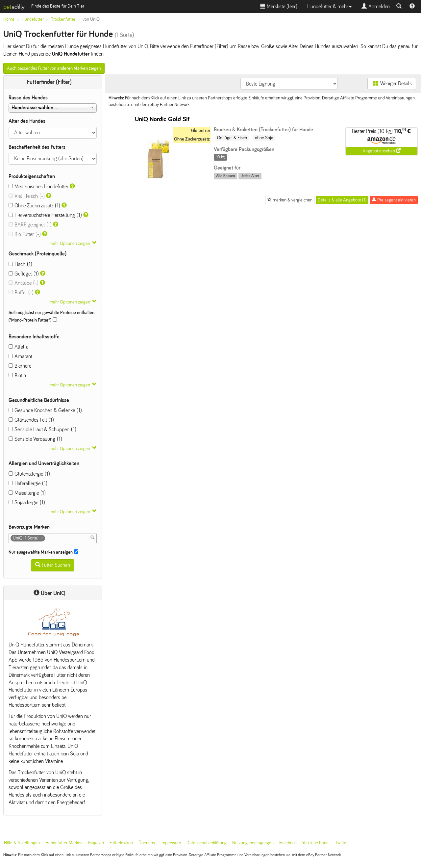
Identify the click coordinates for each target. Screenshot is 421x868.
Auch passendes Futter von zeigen (54, 68)
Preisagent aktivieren (394, 200)
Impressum (171, 843)
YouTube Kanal (316, 843)
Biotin (17, 375)
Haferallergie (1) (28, 483)
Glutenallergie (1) (29, 474)
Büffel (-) (21, 292)
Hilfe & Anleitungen (22, 843)
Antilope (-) (24, 283)
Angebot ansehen (382, 151)
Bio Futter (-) (25, 234)
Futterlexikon (121, 843)
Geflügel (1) (24, 274)
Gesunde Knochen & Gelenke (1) (45, 410)
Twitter (341, 843)
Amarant (20, 356)
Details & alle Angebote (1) (342, 200)
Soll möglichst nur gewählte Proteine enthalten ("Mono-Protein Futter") (51, 316)
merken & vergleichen (290, 200)
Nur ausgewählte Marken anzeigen (43, 552)
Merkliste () (279, 6)
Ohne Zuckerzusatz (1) (34, 206)
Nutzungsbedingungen (253, 843)
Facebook (288, 843)
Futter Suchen (53, 565)
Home (9, 19)
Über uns (147, 843)
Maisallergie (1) (27, 493)
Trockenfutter (63, 19)
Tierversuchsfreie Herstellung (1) (45, 215)
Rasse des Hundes (28, 98)
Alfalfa (18, 347)
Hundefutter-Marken (64, 843)
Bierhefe (20, 366)
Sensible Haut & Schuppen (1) (42, 429)
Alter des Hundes (27, 121)
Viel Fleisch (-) (27, 196)
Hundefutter (33, 19)
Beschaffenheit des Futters (37, 147)
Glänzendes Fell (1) (31, 420)
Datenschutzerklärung (207, 843)
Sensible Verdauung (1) (35, 439)
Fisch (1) (20, 264)
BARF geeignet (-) (30, 225)
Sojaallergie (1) (27, 502)
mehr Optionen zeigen (70, 243)
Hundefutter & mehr (329, 6)
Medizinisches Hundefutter (38, 186)
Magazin (96, 843)
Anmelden (376, 6)
